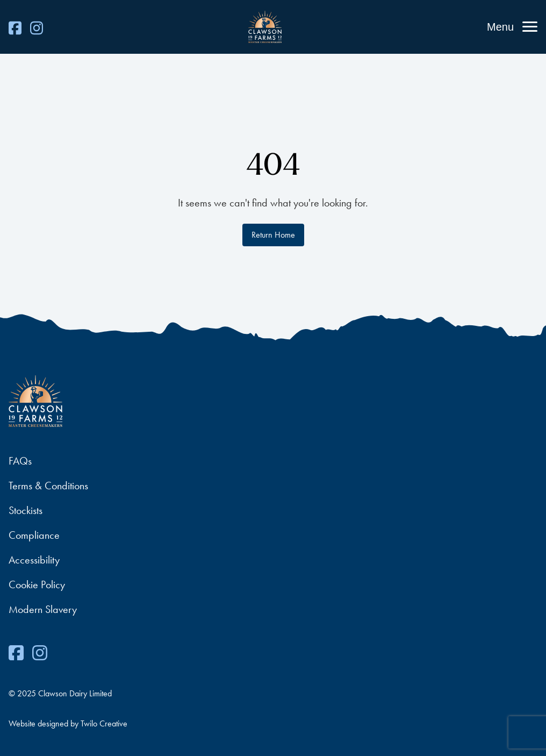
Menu (500, 27)
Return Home (273, 235)
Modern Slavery (43, 609)
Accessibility (34, 560)
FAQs (20, 461)
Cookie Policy (37, 584)
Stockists (26, 510)
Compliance (34, 535)
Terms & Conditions (48, 486)
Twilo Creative (104, 723)
